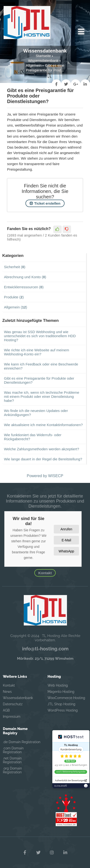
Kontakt (45, 573)
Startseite (43, 56)
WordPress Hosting (63, 710)
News (7, 692)
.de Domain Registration (22, 742)
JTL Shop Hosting (61, 704)
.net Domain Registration (12, 760)
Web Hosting (58, 685)
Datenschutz (13, 704)
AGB (6, 710)
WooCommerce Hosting (66, 698)
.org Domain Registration (12, 770)
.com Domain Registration (13, 750)
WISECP (56, 476)
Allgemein (34, 65)
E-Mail (66, 540)
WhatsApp (66, 551)
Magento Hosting (61, 692)
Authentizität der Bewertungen (71, 781)
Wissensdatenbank (43, 61)
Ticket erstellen (45, 203)
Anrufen (66, 529)
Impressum (12, 717)
